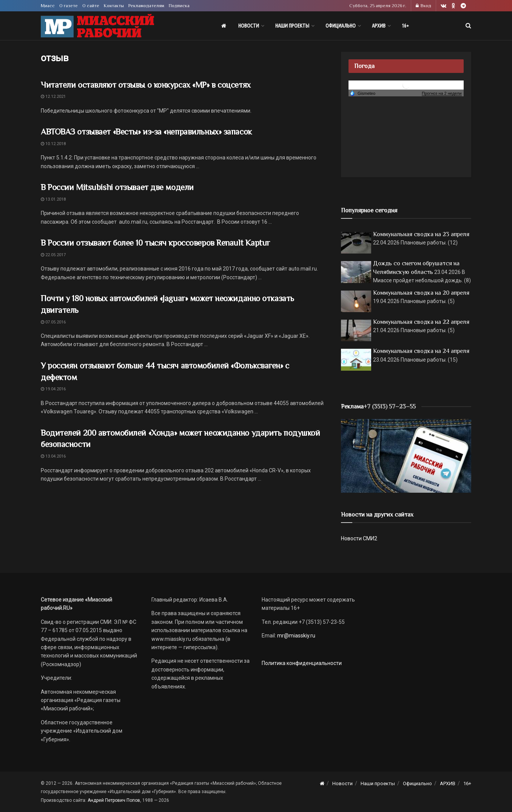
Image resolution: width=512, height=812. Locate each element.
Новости (249, 26)
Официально (341, 26)
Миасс (48, 6)
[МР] (406, 455)
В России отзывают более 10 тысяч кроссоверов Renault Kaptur (155, 243)
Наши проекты (292, 26)
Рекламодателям (146, 6)
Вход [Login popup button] (423, 6)
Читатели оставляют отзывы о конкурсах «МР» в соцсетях (146, 85)
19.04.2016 (53, 389)
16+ (405, 26)
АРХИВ (379, 26)
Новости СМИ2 (359, 538)
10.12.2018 (53, 144)
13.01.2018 (53, 199)
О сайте (91, 6)
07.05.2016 (53, 322)
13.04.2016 (53, 456)
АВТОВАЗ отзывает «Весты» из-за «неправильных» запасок (146, 132)
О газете (69, 6)
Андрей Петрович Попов (114, 800)
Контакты (114, 6)
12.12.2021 (53, 97)
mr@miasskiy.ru (296, 636)
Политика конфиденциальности (302, 663)
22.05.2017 (53, 255)
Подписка (179, 6)
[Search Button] (468, 26)
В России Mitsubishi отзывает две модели (117, 187)
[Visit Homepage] (97, 26)
